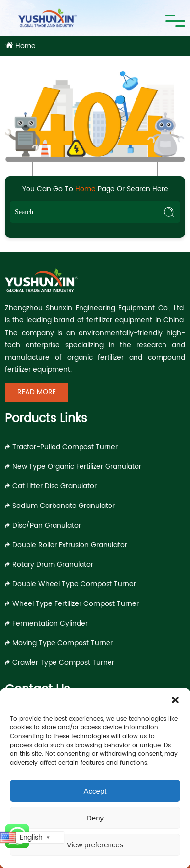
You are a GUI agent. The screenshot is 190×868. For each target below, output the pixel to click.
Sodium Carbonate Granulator (64, 506)
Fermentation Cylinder (50, 623)
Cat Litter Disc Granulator (54, 486)
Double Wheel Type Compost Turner (74, 584)
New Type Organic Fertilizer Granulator (77, 467)
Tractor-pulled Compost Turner (65, 447)
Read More (37, 392)
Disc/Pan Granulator (47, 525)
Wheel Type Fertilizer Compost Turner (76, 604)
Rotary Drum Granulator (53, 565)
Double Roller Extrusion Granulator (70, 545)
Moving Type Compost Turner (63, 643)
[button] (175, 700)
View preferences (95, 845)
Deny (95, 818)
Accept (95, 791)
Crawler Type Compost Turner (63, 663)
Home (26, 46)
